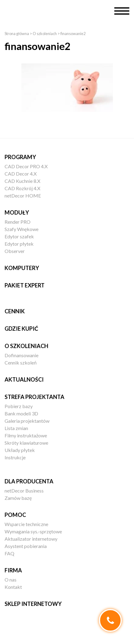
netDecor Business (24, 491)
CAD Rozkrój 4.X (22, 188)
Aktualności (24, 379)
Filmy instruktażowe (26, 435)
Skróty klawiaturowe (26, 443)
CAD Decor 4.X (21, 174)
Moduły (17, 212)
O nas (11, 580)
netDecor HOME (23, 196)
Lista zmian (16, 428)
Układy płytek (20, 450)
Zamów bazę (18, 498)
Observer (15, 251)
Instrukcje (15, 457)
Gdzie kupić (21, 329)
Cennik (15, 311)
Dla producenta (29, 481)
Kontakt (13, 587)
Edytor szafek (19, 236)
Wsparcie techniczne (26, 524)
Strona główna (17, 34)
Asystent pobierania (26, 546)
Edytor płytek (19, 244)
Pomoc (15, 515)
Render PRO (18, 222)
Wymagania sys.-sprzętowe (33, 531)
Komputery (22, 268)
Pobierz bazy (19, 406)
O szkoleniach (45, 34)
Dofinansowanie (22, 355)
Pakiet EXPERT (25, 285)
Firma (13, 570)
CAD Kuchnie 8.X (22, 181)
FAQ (9, 553)
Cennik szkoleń (21, 363)
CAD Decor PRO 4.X (26, 166)
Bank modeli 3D (21, 413)
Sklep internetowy (33, 604)
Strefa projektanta (34, 397)
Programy (20, 157)
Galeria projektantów (27, 421)
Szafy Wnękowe (22, 229)
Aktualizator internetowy (31, 539)
